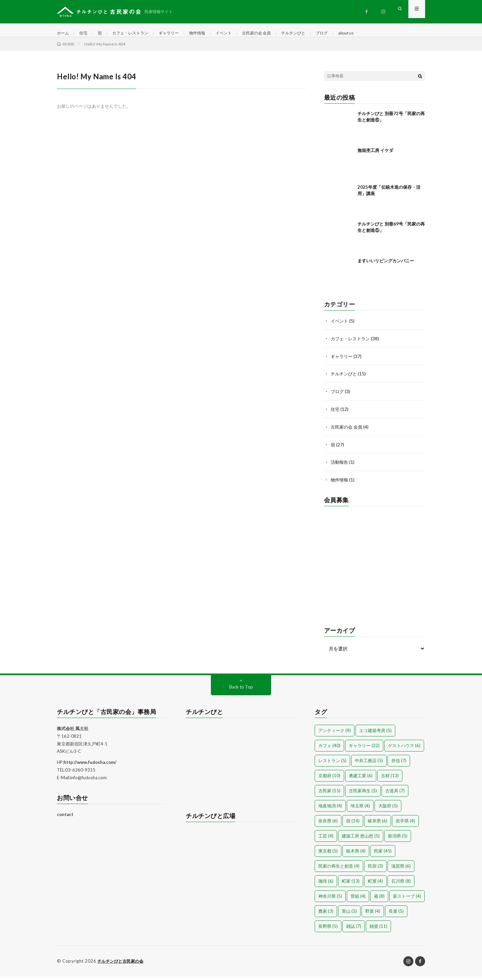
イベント (241, 33)
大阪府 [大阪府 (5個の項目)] (388, 810)
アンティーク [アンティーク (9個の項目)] (335, 734)
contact (65, 818)
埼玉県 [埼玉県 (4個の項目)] (360, 810)
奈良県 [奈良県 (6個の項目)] (328, 825)
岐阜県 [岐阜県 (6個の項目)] (378, 825)
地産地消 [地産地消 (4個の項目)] (330, 810)
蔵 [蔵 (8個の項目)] (379, 900)
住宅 (86, 33)
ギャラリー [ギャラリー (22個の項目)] (364, 749)
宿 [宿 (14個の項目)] (353, 825)
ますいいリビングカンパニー (386, 267)
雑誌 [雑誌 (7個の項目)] (354, 930)
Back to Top (241, 691)
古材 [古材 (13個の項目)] (390, 780)
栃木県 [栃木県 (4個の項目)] (356, 855)
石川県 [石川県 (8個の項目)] (401, 885)
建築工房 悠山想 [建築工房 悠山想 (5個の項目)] (361, 840)
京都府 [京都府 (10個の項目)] (329, 780)
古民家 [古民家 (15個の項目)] (329, 795)
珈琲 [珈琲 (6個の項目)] (326, 885)
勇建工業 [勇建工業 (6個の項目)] (361, 780)
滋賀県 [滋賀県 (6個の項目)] (401, 870)
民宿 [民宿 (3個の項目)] (375, 870)
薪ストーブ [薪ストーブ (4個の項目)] (407, 900)
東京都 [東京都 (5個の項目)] (328, 855)
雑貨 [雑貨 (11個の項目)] (378, 930)
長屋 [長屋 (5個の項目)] (396, 915)
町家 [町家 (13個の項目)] (351, 885)
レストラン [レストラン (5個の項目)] (332, 765)
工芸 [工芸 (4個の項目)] (326, 840)
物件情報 (212, 33)
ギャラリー (180, 33)
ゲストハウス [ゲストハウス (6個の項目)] (404, 749)
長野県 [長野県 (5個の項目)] (328, 930)
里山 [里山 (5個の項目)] (349, 915)
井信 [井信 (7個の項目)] (399, 765)
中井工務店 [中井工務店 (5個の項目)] (369, 765)
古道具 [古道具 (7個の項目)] (395, 795)
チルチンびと (319, 33)
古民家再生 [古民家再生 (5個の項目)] (363, 795)
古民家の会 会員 (278, 33)
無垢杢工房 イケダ (375, 157)
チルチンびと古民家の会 (122, 965)
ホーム (64, 33)
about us (377, 33)
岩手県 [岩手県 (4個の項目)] (405, 825)
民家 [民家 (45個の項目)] (383, 855)
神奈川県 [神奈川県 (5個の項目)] (330, 900)
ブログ (350, 33)
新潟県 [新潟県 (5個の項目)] (398, 840)
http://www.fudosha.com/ (90, 766)
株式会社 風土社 (73, 732)
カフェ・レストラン (137, 33)
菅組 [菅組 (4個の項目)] (358, 900)
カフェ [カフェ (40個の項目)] (329, 749)
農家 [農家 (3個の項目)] (326, 915)
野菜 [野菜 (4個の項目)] (373, 915)
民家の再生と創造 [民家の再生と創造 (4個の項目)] (339, 870)
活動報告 (340, 467)
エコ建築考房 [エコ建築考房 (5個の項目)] (375, 734)
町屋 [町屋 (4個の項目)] (375, 885)
